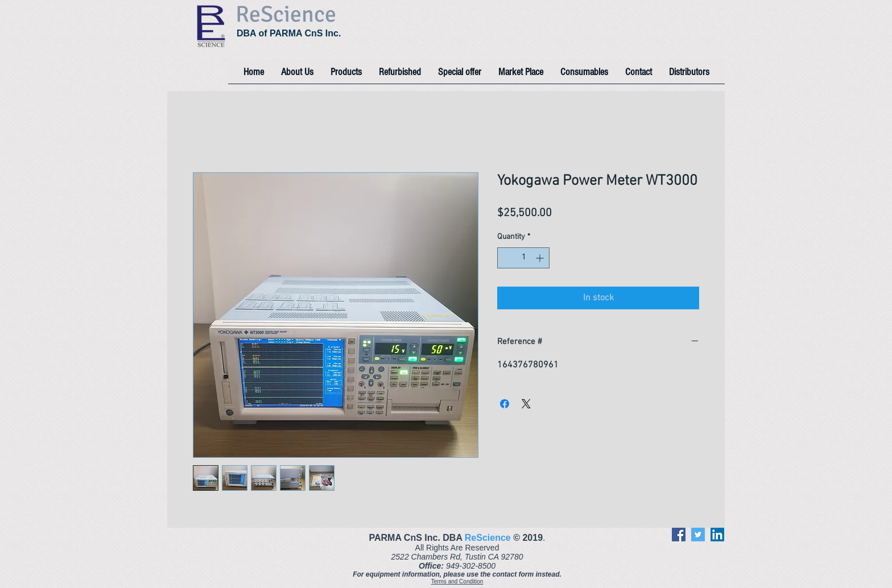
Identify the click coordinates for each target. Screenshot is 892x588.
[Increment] (541, 258)
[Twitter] (698, 535)
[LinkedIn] (717, 535)
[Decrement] (506, 258)
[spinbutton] (523, 258)
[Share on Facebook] (505, 404)
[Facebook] (679, 535)
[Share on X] (526, 404)
